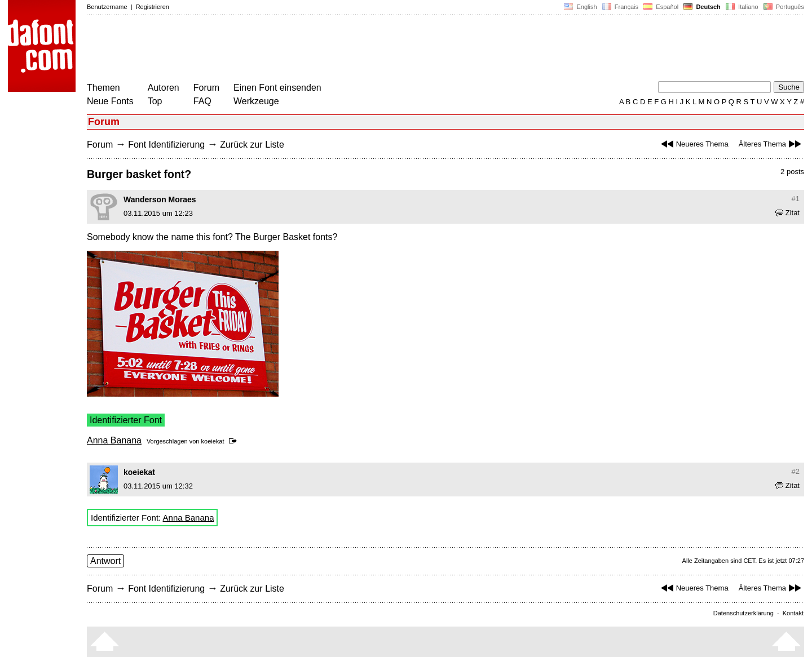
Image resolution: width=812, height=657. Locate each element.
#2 (796, 471)
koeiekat (213, 441)
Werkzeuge (256, 101)
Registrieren (153, 7)
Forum (206, 88)
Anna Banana (114, 440)
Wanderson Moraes (160, 199)
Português (783, 7)
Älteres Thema (771, 144)
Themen (103, 88)
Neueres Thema (693, 144)
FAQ (202, 101)
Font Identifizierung (166, 145)
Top (155, 101)
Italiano (742, 7)
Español (661, 7)
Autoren (164, 88)
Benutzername (107, 7)
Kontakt (793, 613)
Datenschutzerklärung (743, 613)
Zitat (787, 213)
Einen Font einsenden (277, 88)
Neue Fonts (110, 101)
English (580, 7)
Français (620, 7)
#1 (796, 199)
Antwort (105, 561)
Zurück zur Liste (252, 145)
